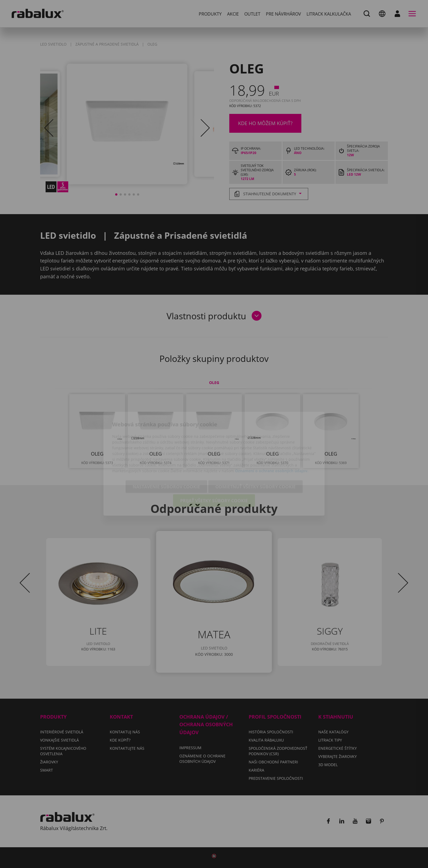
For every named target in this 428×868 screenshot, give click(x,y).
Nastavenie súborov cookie (166, 457)
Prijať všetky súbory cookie (214, 471)
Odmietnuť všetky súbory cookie (255, 457)
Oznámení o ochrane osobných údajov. (272, 441)
